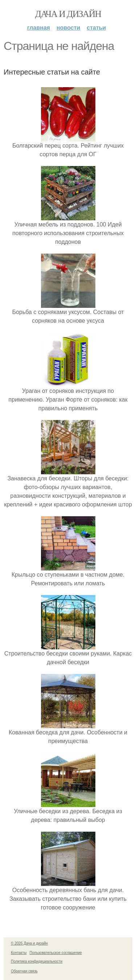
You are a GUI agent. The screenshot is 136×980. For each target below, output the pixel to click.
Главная (39, 28)
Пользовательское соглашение (56, 953)
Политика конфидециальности (37, 961)
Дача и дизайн (68, 14)
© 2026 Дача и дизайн (29, 943)
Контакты (19, 953)
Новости (68, 28)
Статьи (96, 28)
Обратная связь (24, 971)
